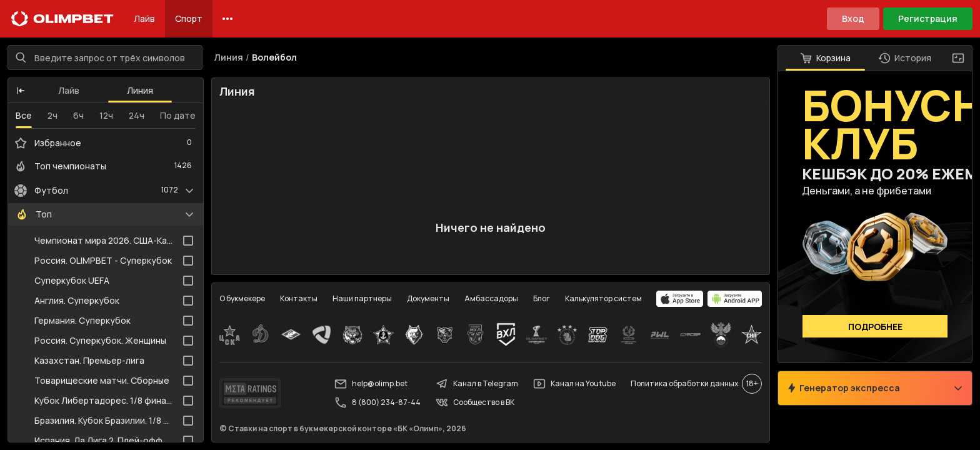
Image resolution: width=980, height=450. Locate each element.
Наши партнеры (362, 298)
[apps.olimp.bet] (680, 299)
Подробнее (875, 327)
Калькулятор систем (603, 298)
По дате (178, 115)
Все (24, 115)
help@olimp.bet (371, 384)
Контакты (299, 298)
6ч (78, 115)
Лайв (144, 18)
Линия (140, 90)
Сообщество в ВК (475, 402)
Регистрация (928, 18)
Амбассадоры (491, 298)
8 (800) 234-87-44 (377, 402)
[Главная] (62, 19)
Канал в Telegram (477, 384)
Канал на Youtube (574, 384)
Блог (542, 298)
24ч (137, 115)
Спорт (189, 18)
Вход (853, 18)
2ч (52, 115)
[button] (21, 91)
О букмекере (242, 298)
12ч (106, 115)
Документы (428, 298)
